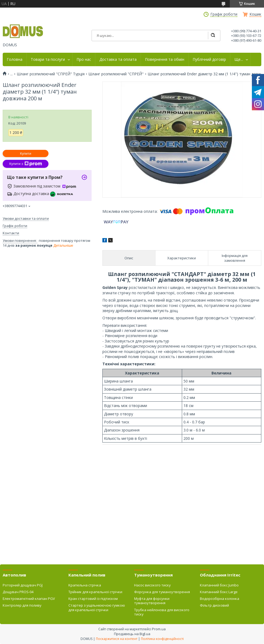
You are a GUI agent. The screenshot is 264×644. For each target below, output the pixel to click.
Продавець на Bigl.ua (132, 634)
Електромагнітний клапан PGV (29, 599)
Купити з (25, 164)
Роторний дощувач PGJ (23, 585)
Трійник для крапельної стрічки (95, 592)
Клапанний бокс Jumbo (219, 585)
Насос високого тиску (152, 585)
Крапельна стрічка (85, 585)
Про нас (84, 59)
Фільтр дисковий (214, 605)
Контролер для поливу (22, 605)
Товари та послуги (48, 59)
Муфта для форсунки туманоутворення (152, 601)
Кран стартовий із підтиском (93, 599)
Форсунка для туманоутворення (162, 592)
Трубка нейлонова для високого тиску (162, 612)
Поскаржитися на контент (117, 639)
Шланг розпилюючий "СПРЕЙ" (116, 74)
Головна (15, 59)
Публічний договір (209, 59)
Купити (26, 153)
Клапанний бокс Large (219, 592)
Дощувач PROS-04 (18, 592)
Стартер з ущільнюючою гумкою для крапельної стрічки (97, 607)
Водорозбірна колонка (220, 599)
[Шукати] (213, 36)
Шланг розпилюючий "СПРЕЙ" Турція (51, 74)
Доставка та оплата (118, 59)
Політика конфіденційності (162, 639)
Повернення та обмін (165, 59)
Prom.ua (159, 629)
